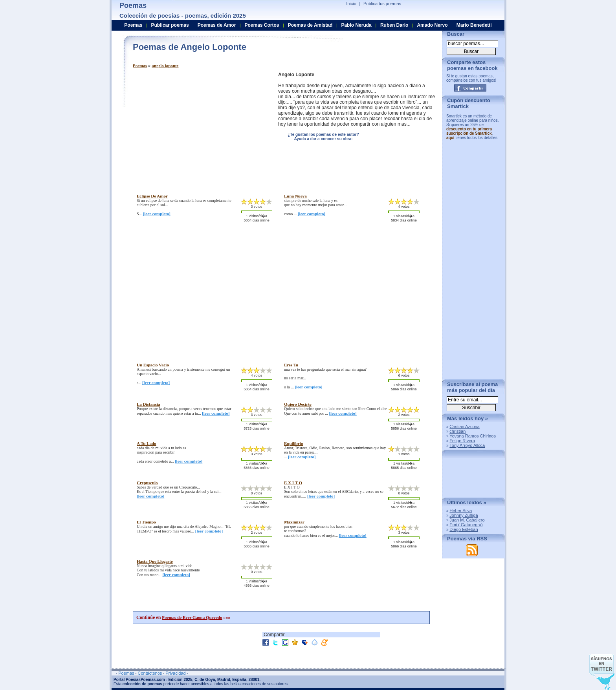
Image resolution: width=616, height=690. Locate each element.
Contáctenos (150, 673)
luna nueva (295, 196)
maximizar (294, 522)
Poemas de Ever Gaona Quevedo (192, 617)
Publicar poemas (170, 25)
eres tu (291, 365)
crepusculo (147, 483)
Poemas (140, 66)
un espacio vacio (153, 365)
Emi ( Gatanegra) (466, 525)
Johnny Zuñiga (464, 515)
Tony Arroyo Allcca (467, 445)
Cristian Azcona (464, 426)
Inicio (351, 4)
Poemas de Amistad (310, 25)
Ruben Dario (394, 25)
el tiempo (146, 522)
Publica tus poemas (382, 4)
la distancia (148, 404)
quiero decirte (298, 404)
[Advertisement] (199, 127)
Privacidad (175, 673)
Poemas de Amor (217, 25)
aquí (450, 138)
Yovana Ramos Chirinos (473, 436)
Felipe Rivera (462, 441)
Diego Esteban (464, 529)
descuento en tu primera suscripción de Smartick (469, 131)
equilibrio (293, 443)
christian (457, 431)
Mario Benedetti (474, 25)
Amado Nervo (432, 25)
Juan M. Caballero (467, 520)
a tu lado (147, 443)
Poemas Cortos (262, 25)
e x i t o (293, 483)
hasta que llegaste (155, 561)
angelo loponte (165, 66)
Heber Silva (461, 511)
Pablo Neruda (356, 25)
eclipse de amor (152, 196)
